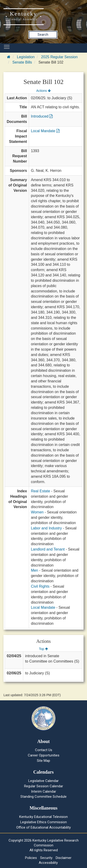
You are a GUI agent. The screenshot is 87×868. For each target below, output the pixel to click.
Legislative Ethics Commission (43, 822)
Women (37, 512)
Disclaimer (64, 858)
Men (34, 570)
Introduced (42, 116)
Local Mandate (45, 131)
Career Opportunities (44, 755)
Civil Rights (40, 586)
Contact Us (44, 750)
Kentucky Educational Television (43, 817)
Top (43, 649)
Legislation (26, 57)
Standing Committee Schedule (43, 797)
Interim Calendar (44, 791)
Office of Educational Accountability (43, 827)
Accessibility (48, 863)
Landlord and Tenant (48, 549)
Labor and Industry (46, 528)
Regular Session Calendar (44, 786)
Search (43, 35)
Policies (31, 858)
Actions (43, 91)
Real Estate (40, 491)
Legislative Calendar (43, 781)
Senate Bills (22, 62)
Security (46, 858)
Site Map (43, 761)
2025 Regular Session (59, 57)
